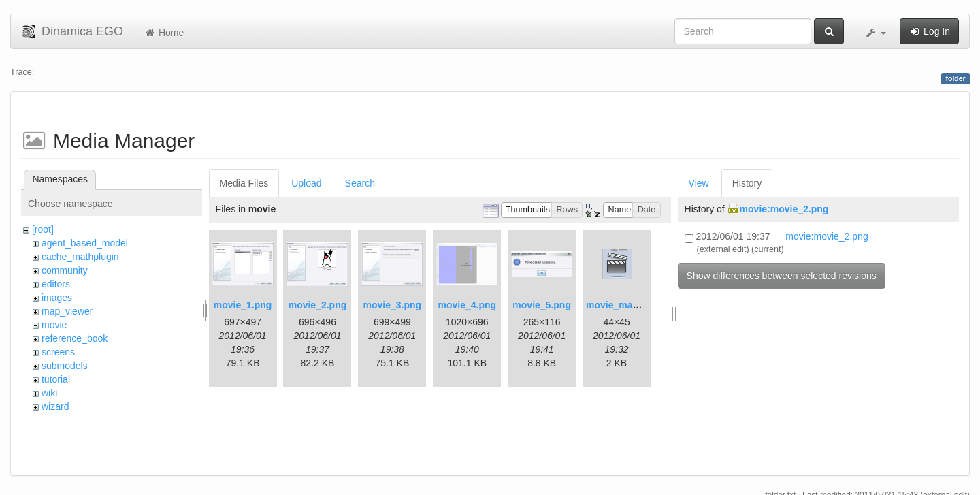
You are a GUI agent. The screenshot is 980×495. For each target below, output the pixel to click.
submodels (65, 366)
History (747, 183)
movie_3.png (393, 305)
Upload (306, 183)
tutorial (56, 379)
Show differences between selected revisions (782, 276)
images (57, 298)
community (65, 270)
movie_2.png (318, 305)
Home (164, 33)
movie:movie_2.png (784, 209)
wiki (49, 393)
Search (360, 183)
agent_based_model (85, 243)
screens (58, 352)
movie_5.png (542, 305)
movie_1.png (243, 305)
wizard (55, 406)
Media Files (244, 183)
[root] (43, 229)
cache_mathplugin (80, 257)
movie (54, 325)
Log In (929, 31)
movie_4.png (467, 305)
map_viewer (67, 311)
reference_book (75, 338)
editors (56, 284)
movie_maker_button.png (644, 305)
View (699, 183)
